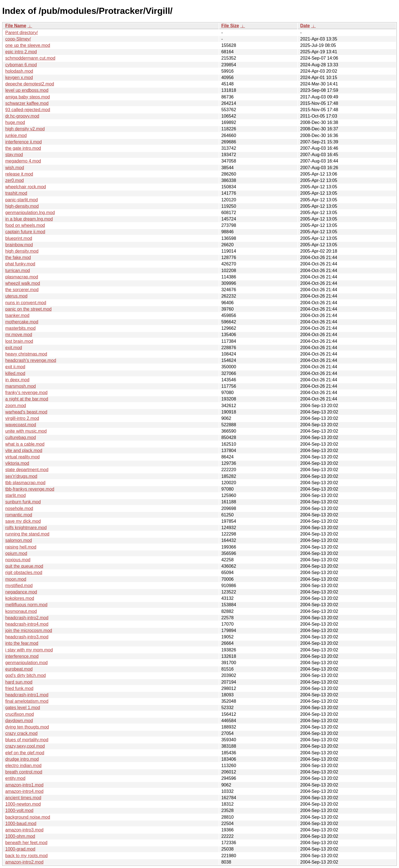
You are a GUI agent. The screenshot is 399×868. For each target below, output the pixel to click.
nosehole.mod (19, 508)
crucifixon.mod (20, 714)
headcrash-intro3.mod (27, 637)
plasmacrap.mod (22, 277)
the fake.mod (18, 257)
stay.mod (14, 155)
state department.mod (27, 470)
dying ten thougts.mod (27, 727)
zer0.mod (15, 180)
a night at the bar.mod (27, 399)
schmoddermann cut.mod (30, 58)
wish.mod (15, 168)
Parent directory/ (21, 33)
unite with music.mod (26, 431)
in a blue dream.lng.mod (29, 219)
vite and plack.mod (24, 451)
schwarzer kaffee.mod (27, 103)
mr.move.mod (19, 335)
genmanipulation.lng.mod (30, 213)
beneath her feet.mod (26, 843)
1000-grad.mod (20, 849)
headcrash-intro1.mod (27, 695)
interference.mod (22, 656)
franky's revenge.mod (26, 393)
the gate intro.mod (23, 148)
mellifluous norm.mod (26, 605)
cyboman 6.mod (21, 65)
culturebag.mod (21, 437)
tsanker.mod (17, 315)
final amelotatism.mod (27, 701)
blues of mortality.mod (27, 740)
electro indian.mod (23, 766)
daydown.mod (19, 721)
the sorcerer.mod (22, 290)
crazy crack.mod (21, 733)
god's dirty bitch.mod (25, 675)
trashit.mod (16, 193)
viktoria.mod (17, 463)
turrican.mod (18, 271)
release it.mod (19, 174)
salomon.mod (19, 540)
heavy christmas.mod (26, 354)
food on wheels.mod (25, 225)
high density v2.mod (25, 129)
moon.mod (16, 579)
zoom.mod (16, 406)
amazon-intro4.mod (24, 791)
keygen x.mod (19, 78)
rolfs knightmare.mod (26, 528)
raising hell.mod (21, 547)
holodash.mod (19, 71)
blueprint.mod (19, 238)
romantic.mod (19, 515)
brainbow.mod (19, 245)
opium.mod (16, 553)
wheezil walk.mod (23, 283)
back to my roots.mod (26, 856)
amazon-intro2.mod (24, 862)
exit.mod (14, 348)
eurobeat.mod (19, 669)
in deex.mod (17, 380)
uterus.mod (16, 296)
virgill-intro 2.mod (22, 418)
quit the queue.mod (24, 566)
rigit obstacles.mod (24, 573)
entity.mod (15, 778)
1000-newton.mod (23, 804)
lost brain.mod (19, 341)
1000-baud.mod (21, 823)
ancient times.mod (23, 798)
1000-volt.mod (19, 810)
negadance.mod (21, 592)
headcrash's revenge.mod (31, 360)
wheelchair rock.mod (26, 187)
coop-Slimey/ (18, 39)
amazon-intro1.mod (24, 785)
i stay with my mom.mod (29, 650)
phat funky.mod (20, 264)
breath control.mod (24, 772)
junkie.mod (16, 135)
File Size (230, 26)
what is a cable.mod (25, 444)
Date (305, 26)
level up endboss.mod (27, 90)
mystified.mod (19, 586)
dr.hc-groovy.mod (22, 116)
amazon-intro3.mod (24, 830)
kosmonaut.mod (21, 611)
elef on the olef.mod (25, 753)
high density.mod (22, 251)
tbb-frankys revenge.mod (30, 489)
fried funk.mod (19, 688)
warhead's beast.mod (26, 412)
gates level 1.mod (23, 708)
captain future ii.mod (25, 232)
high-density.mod (22, 206)
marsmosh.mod (21, 386)
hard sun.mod (19, 682)
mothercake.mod (22, 322)
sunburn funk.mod (23, 502)
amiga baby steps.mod (28, 97)
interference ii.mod (24, 142)
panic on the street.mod (28, 309)
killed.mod (15, 373)
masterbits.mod (20, 328)
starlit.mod (16, 495)
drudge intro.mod (22, 759)
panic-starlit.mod (21, 200)
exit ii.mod (15, 367)
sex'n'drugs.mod (21, 476)
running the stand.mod (27, 534)
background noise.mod (28, 817)
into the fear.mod (22, 643)
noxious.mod (18, 560)
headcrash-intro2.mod (27, 618)
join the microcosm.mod (29, 630)
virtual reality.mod (22, 457)
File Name (16, 26)
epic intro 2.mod (21, 52)
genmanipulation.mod (26, 663)
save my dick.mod (23, 521)
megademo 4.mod (23, 161)
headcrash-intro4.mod (27, 624)
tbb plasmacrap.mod (25, 483)
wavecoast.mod (21, 425)
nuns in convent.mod (26, 303)
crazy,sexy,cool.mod (25, 746)
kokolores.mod (20, 598)
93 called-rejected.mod (28, 110)
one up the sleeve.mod (28, 45)
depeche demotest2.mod (30, 84)
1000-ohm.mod (20, 836)
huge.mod (15, 122)
